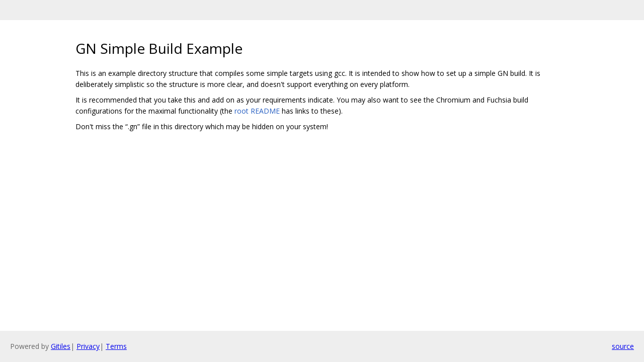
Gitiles (61, 346)
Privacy (88, 346)
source (623, 346)
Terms (116, 346)
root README (257, 111)
